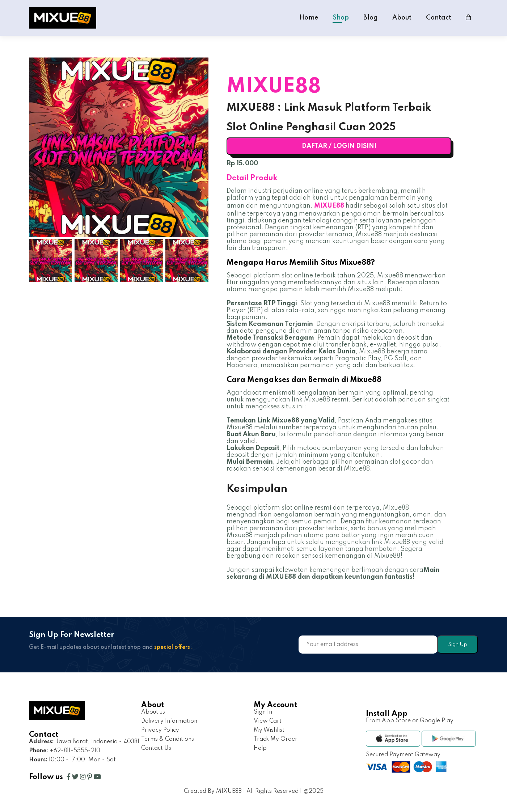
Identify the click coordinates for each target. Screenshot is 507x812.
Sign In (263, 712)
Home (309, 18)
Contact (439, 18)
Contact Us (156, 748)
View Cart (268, 721)
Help (260, 748)
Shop (341, 18)
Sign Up (458, 645)
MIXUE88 (329, 206)
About (402, 18)
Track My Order (276, 739)
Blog (371, 18)
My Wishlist (269, 730)
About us (153, 712)
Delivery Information (169, 721)
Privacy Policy (160, 730)
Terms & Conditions (168, 739)
